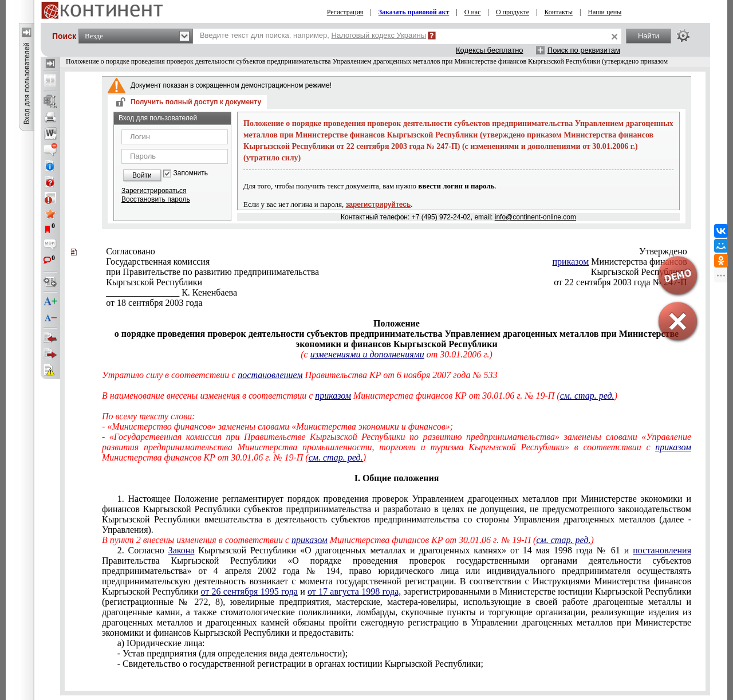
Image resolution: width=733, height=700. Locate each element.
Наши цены (604, 12)
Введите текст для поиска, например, (313, 35)
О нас (473, 12)
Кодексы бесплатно (490, 50)
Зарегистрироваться (154, 191)
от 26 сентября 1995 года (249, 591)
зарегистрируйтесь (379, 205)
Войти (142, 175)
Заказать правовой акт (414, 12)
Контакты (558, 12)
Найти (649, 36)
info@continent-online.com (535, 217)
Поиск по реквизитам (584, 50)
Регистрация (345, 12)
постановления (662, 550)
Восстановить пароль (156, 199)
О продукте (513, 12)
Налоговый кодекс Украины (379, 35)
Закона (182, 550)
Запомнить (191, 173)
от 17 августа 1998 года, (354, 591)
